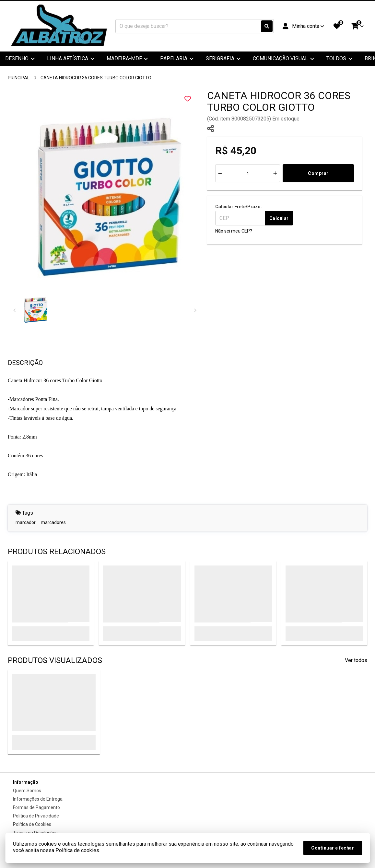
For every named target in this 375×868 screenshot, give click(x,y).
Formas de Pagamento (36, 807)
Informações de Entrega (38, 799)
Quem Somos (27, 791)
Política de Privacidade (36, 816)
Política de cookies (77, 850)
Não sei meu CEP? (234, 231)
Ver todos (356, 660)
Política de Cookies (32, 824)
